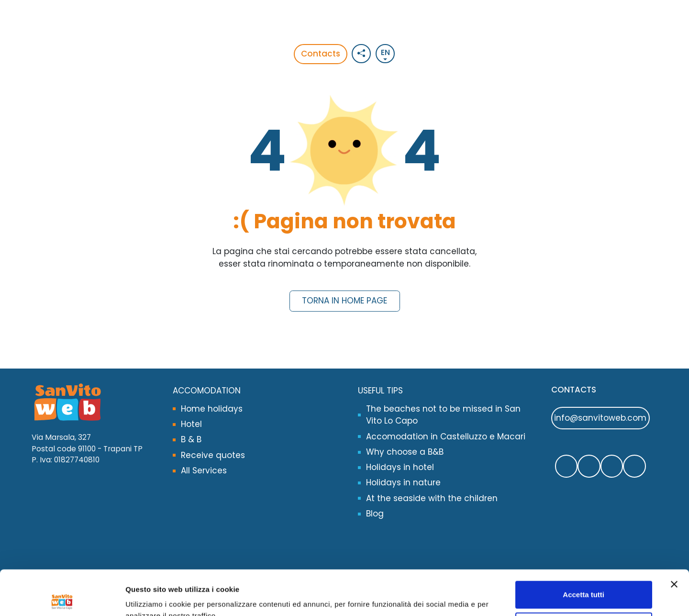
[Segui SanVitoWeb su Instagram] (612, 466)
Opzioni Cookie (152, 597)
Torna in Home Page (344, 301)
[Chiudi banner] (674, 539)
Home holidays (212, 409)
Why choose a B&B (405, 452)
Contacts (321, 54)
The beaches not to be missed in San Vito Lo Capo (443, 415)
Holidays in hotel (400, 467)
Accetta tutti (583, 550)
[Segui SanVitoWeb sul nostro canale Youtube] (634, 466)
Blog (375, 514)
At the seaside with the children (432, 498)
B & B (191, 439)
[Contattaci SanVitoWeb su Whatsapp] (589, 466)
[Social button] (361, 54)
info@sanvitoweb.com (600, 418)
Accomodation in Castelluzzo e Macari (446, 437)
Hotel (191, 424)
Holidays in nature (403, 482)
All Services (204, 470)
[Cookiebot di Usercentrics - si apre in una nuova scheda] (62, 597)
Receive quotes (213, 455)
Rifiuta (583, 581)
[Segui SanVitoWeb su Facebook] (567, 466)
